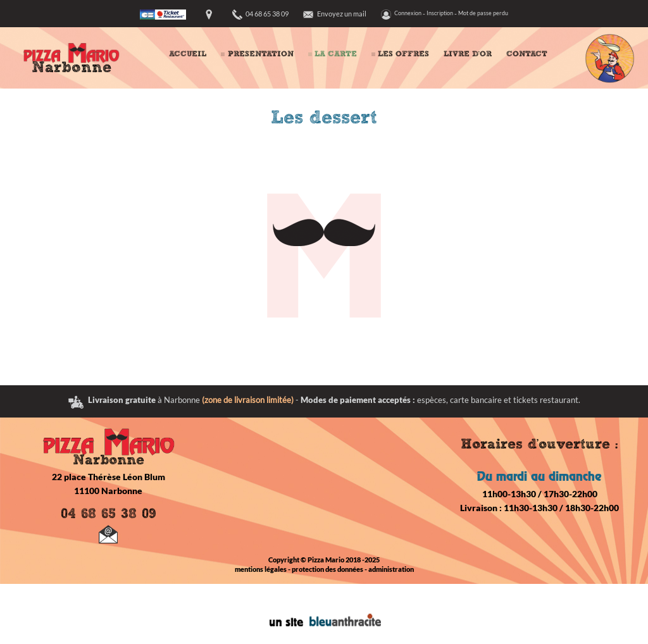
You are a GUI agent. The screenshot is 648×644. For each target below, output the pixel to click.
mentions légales (261, 569)
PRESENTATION (261, 54)
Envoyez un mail (342, 14)
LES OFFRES (403, 54)
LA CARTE (336, 54)
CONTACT (527, 54)
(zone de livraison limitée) (248, 400)
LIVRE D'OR (468, 54)
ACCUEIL (188, 54)
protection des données (327, 569)
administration (391, 569)
